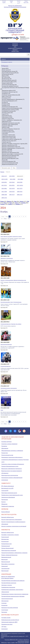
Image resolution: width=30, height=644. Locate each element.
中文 (11, 3)
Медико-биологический (7, 548)
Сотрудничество (9, 258)
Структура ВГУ (5, 491)
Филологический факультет (6, 344)
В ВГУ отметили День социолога (8, 326)
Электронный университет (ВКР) (9, 622)
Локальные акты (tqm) (7, 624)
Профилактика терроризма (8, 587)
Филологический (6, 562)
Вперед (5, 219)
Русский (4, 1)
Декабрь (18, 204)
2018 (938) (20, 182)
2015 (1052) (20, 185)
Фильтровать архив (6, 168)
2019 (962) (12, 182)
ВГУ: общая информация (8, 486)
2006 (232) (20, 195)
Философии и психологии (8, 564)
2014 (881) (4, 188)
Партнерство (5, 500)
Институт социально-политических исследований (14, 526)
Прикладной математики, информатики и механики (14, 553)
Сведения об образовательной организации (15, 7)
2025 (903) (12, 176)
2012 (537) (20, 188)
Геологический (5, 537)
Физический (4, 559)
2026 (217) (4, 176)
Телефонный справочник (8, 506)
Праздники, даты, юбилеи (16, 324)
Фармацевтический (6, 557)
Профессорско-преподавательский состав (12, 495)
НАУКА (15, 47)
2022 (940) (13, 179)
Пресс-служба (11, 643)
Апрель (21, 201)
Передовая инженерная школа (9, 493)
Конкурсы (3, 280)
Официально (3, 258)
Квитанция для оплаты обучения (10, 608)
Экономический (5, 568)
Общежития (4, 504)
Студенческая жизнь (9, 280)
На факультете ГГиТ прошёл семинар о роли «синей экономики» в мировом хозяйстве (13, 239)
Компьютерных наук (7, 544)
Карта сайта (26, 3)
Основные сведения (6, 442)
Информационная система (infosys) (10, 620)
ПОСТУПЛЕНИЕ (15, 44)
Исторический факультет (6, 324)
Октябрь (2, 204)
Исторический (5, 541)
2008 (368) (4, 195)
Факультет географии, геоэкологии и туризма (13, 237)
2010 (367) (12, 192)
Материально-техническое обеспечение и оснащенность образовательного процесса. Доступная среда (15, 460)
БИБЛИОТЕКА (15, 50)
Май (28, 201)
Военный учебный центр (8, 517)
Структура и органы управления (9, 444)
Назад (7, 216)
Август (17, 203)
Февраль (9, 201)
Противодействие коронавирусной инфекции (13, 581)
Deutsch (19, 1)
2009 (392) (20, 192)
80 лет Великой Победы (7, 578)
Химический (5, 566)
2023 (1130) (4, 179)
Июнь (5, 203)
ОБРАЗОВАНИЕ (15, 45)
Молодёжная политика (5, 388)
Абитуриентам (5, 601)
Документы (4, 446)
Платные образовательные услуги (10, 466)
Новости (4, 59)
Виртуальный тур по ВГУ (7, 488)
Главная (2, 172)
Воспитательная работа (5, 302)
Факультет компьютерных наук (20, 280)
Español (4, 3)
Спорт (12, 302)
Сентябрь (23, 203)
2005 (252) (4, 198)
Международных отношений (9, 550)
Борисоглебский (6, 512)
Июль (11, 203)
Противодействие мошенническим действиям (13, 596)
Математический (6, 546)
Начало (3, 216)
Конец (9, 219)
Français (26, 1)
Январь (2, 201)
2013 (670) (12, 188)
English (11, 1)
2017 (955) (4, 185)
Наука (2, 237)
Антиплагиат (5, 629)
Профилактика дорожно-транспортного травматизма (15, 594)
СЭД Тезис (4, 627)
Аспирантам (4, 605)
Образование (5, 448)
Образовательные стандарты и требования (12, 451)
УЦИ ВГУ (27, 643)
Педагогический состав (7, 455)
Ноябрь (10, 204)
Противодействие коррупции (9, 583)
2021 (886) (20, 179)
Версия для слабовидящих (15, 6)
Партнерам (4, 612)
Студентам (4, 603)
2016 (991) (12, 185)
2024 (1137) (20, 176)
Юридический (5, 571)
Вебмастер (4, 643)
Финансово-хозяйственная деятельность (12, 469)
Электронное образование (8, 497)
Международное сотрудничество (10, 475)
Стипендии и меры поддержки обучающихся (13, 464)
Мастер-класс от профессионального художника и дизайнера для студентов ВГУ (12, 347)
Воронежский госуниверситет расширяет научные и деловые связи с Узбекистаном (13, 261)
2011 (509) (4, 192)
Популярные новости (7, 62)
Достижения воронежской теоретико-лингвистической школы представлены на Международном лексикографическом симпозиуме (13, 414)
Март (15, 201)
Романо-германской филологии (9, 555)
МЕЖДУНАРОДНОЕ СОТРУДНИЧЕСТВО (15, 48)
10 (2, 219)
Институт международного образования (12, 520)
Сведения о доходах (7, 585)
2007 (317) (12, 195)
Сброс (14, 168)
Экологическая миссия (7, 599)
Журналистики (5, 539)
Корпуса (3, 502)
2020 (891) (4, 182)
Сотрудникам (5, 610)
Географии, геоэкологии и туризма (10, 535)
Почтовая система (6, 618)
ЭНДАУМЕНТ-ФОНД (15, 51)
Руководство (5, 453)
